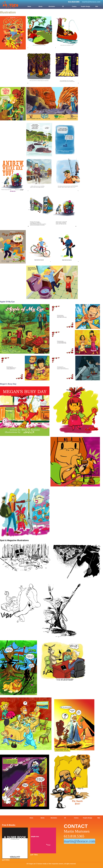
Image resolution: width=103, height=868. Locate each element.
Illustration (52, 6)
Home (29, 6)
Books (41, 6)
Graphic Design (85, 6)
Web (97, 6)
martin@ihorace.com (91, 2)
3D (63, 6)
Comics (74, 6)
